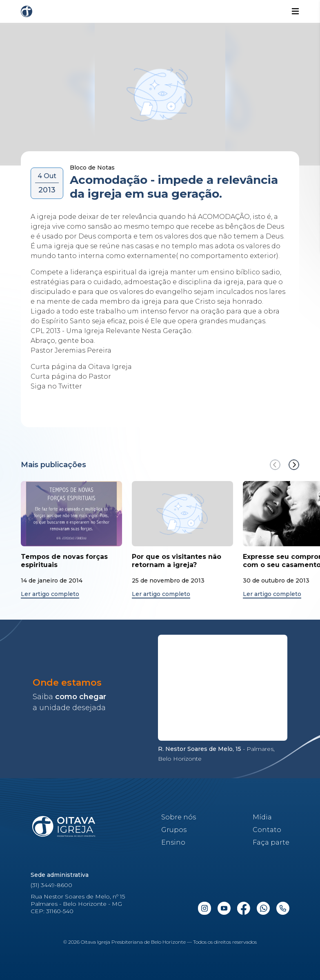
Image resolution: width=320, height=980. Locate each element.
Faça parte (271, 842)
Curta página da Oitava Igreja (82, 367)
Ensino (173, 842)
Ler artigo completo (50, 594)
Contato (267, 830)
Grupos (174, 830)
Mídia (262, 817)
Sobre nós (179, 817)
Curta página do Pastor (71, 376)
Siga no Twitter (56, 386)
